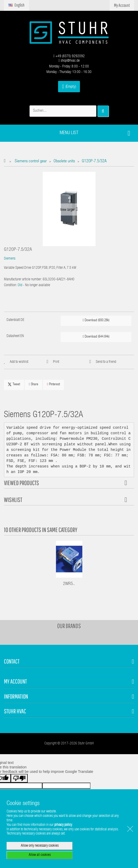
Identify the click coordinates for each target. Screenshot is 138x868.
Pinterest (53, 384)
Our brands (69, 626)
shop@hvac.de (69, 61)
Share (34, 384)
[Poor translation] (19, 778)
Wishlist (13, 500)
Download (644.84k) (96, 337)
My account (15, 681)
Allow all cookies (40, 855)
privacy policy (63, 825)
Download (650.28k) (96, 320)
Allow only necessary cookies (40, 846)
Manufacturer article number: (23, 280)
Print (56, 362)
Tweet (14, 384)
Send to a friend (106, 362)
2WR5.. (69, 584)
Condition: (10, 285)
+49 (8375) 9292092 (69, 56)
